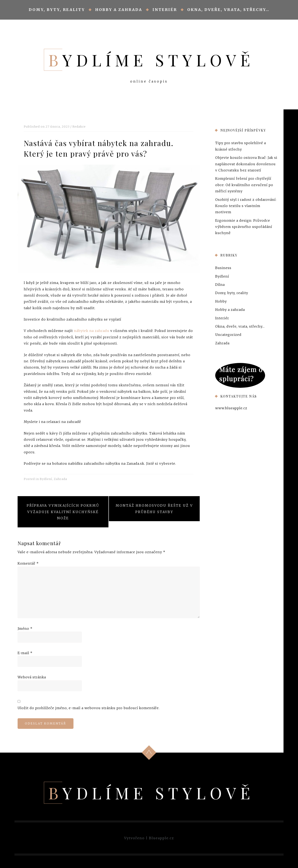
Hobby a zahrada (119, 10)
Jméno (25, 629)
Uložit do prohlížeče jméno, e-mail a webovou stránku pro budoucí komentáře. (89, 708)
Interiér (165, 10)
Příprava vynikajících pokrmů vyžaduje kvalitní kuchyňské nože (63, 512)
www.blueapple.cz (231, 408)
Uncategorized (228, 335)
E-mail (25, 653)
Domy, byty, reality (57, 10)
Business (223, 268)
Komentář (28, 563)
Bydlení (46, 479)
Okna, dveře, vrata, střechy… (228, 10)
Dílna (220, 285)
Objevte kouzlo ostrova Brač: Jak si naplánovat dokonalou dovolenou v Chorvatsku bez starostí (246, 164)
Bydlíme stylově (151, 60)
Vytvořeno (134, 838)
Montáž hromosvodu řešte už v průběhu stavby (154, 509)
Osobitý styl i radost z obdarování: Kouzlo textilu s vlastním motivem (246, 206)
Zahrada (60, 479)
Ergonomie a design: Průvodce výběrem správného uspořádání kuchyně (244, 227)
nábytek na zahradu (92, 331)
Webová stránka (32, 677)
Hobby (221, 301)
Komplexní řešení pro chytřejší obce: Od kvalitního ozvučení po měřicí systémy (244, 185)
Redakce (79, 127)
